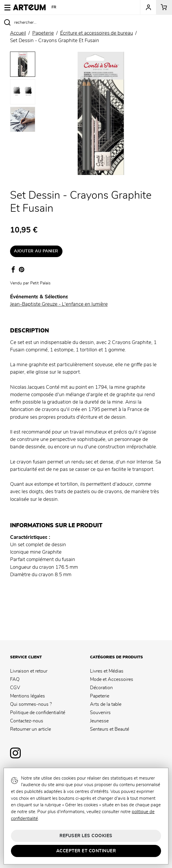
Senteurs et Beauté (110, 729)
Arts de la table (106, 704)
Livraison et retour (29, 671)
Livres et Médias (107, 671)
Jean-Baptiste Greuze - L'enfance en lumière (59, 304)
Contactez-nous (27, 721)
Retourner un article (30, 729)
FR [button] (54, 7)
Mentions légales (28, 696)
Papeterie (100, 696)
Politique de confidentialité (38, 713)
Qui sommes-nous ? (31, 704)
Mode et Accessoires (112, 679)
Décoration (101, 688)
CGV (15, 688)
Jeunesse (99, 721)
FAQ (15, 679)
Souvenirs (100, 713)
